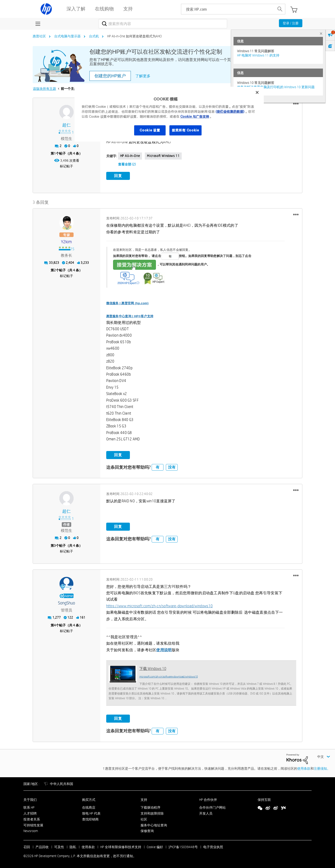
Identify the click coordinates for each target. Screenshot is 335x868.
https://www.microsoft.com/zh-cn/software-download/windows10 (160, 606)
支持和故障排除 (152, 813)
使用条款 (304, 768)
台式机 (94, 36)
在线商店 (89, 807)
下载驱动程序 (150, 807)
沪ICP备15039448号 (183, 847)
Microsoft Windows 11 (163, 156)
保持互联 (264, 800)
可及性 (59, 847)
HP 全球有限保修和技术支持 (121, 847)
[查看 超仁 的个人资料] (67, 125)
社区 (144, 819)
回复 (118, 176)
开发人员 (206, 813)
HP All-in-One (130, 156)
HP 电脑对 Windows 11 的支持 (258, 55)
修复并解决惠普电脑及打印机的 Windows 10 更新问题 (276, 87)
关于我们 (30, 800)
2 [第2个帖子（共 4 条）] (55, 270)
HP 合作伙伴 (208, 800)
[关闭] (257, 92)
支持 (144, 800)
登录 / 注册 (291, 23)
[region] (169, 114)
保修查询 (147, 831)
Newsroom (31, 831)
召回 (27, 847)
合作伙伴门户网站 (212, 807)
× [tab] (321, 33)
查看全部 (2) (127, 164)
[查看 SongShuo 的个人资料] (67, 603)
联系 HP (29, 807)
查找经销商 (90, 819)
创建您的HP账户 (110, 76)
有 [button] (158, 467)
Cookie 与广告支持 (195, 117)
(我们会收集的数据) (230, 112)
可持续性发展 (33, 825)
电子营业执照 (213, 847)
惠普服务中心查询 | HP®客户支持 (130, 316)
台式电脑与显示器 (67, 36)
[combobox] (163, 24)
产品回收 (42, 847)
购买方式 (89, 800)
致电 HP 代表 (91, 813)
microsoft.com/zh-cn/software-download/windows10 (169, 676)
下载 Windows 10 (153, 669)
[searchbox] (228, 9)
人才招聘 (30, 813)
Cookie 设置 (150, 130)
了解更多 (143, 76)
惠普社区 (39, 36)
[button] (296, 104)
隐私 (73, 847)
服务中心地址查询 (154, 825)
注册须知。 (322, 768)
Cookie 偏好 (155, 847)
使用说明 (164, 650)
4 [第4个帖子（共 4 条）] (55, 625)
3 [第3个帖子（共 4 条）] (55, 546)
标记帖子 (66, 166)
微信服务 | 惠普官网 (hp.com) (127, 303)
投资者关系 (32, 819)
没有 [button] (172, 467)
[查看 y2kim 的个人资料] (67, 242)
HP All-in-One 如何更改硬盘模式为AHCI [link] (134, 36)
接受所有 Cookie (185, 130)
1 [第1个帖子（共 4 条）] (55, 153)
